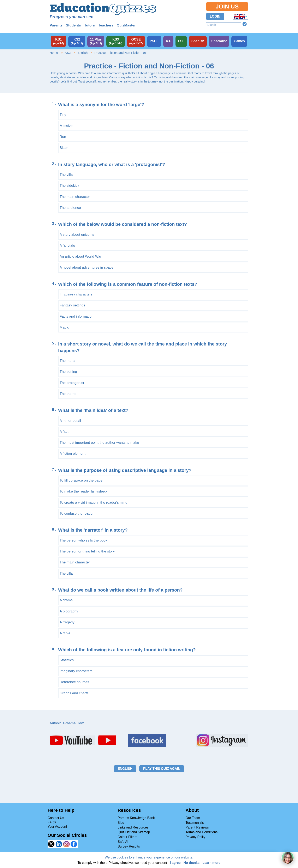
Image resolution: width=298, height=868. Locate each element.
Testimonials (195, 823)
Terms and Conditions (202, 832)
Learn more (211, 863)
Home (54, 53)
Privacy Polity (196, 837)
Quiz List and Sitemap (134, 832)
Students (73, 25)
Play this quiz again (162, 769)
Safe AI (123, 842)
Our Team (193, 818)
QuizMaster (126, 25)
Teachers (106, 25)
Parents (56, 25)
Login (215, 16)
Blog (121, 823)
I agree (175, 863)
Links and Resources (133, 827)
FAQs (52, 822)
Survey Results (129, 846)
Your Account (57, 827)
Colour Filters (127, 837)
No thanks (192, 863)
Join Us (227, 7)
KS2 (68, 53)
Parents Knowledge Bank (136, 818)
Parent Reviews (197, 827)
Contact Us (56, 818)
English (82, 53)
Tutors (90, 25)
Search (245, 24)
